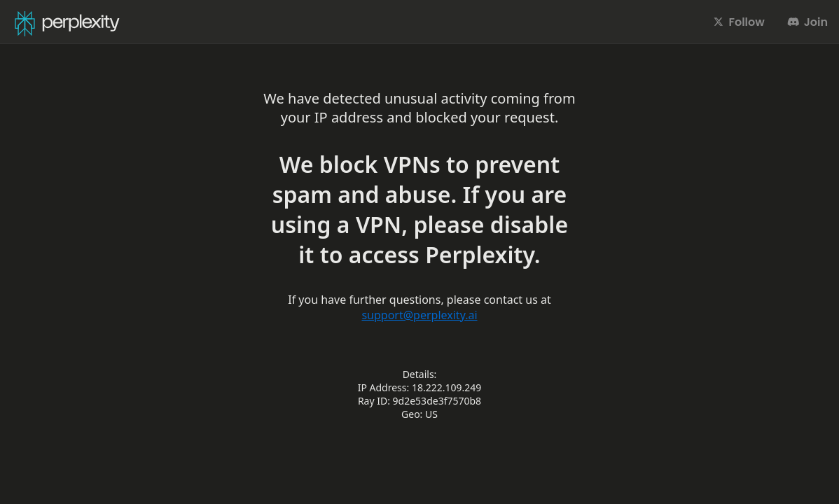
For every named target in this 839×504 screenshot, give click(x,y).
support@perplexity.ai (419, 315)
